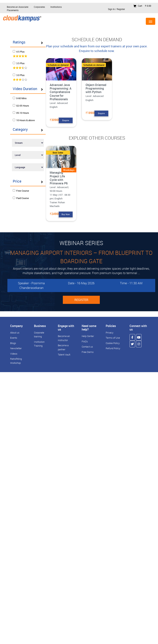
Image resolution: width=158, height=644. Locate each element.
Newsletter (16, 348)
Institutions (56, 7)
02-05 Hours (22, 109)
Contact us (87, 347)
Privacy (109, 333)
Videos (14, 354)
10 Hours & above (21, 126)
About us (15, 333)
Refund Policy (113, 348)
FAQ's (85, 341)
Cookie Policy (113, 343)
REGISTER (81, 300)
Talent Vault (64, 355)
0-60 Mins (21, 102)
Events (14, 338)
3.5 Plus (21, 64)
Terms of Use (113, 338)
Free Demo (88, 352)
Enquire (66, 120)
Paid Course (22, 206)
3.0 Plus (21, 76)
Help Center (88, 336)
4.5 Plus (21, 52)
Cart (142, 6)
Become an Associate (18, 7)
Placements (13, 10)
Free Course (22, 198)
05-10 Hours (22, 117)
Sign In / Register (116, 9)
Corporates (39, 7)
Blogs (13, 343)
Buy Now (66, 214)
